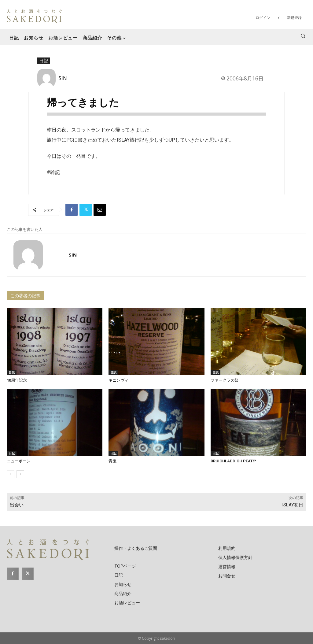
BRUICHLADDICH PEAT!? (233, 461)
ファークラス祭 (225, 380)
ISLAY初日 (293, 505)
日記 (44, 61)
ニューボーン (19, 461)
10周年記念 (17, 380)
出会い (17, 505)
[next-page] (20, 474)
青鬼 (112, 461)
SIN (63, 78)
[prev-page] (11, 474)
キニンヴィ (118, 380)
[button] (303, 36)
